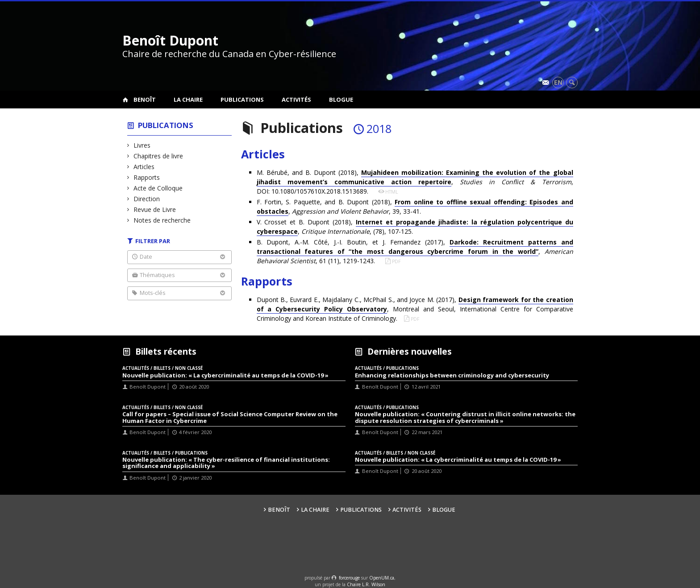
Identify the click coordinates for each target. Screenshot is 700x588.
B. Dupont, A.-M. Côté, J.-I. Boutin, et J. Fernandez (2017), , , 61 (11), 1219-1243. (415, 251)
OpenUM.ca (382, 578)
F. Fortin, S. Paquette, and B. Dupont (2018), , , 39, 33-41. (415, 207)
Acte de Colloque (158, 188)
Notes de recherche (162, 220)
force (349, 578)
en (558, 82)
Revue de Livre (155, 209)
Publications (242, 99)
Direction (147, 199)
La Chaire (188, 99)
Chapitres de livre (158, 156)
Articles (144, 167)
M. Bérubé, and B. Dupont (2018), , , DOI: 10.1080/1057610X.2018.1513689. (415, 182)
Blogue (341, 99)
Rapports (147, 177)
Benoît (145, 99)
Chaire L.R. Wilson (366, 584)
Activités (296, 99)
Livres (142, 145)
